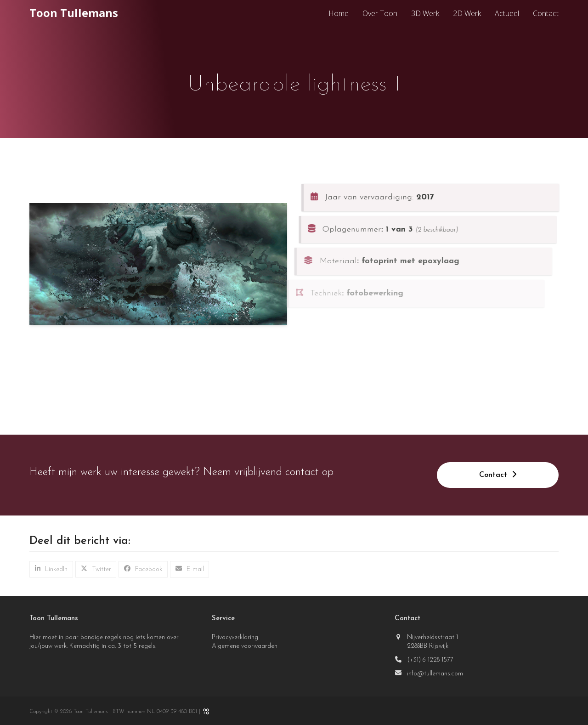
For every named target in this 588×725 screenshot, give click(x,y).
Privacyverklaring (235, 637)
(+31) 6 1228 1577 (430, 660)
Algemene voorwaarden (245, 646)
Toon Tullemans (74, 13)
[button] (51, 569)
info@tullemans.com (435, 674)
